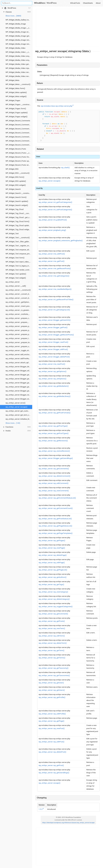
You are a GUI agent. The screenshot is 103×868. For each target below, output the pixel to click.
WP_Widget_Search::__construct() (19, 193)
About (98, 3)
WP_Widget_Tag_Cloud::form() (17, 221)
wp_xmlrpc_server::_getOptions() (18, 302)
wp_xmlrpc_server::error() (15, 403)
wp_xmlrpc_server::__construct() (18, 290)
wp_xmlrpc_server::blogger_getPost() (19, 375)
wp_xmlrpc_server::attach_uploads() (19, 363)
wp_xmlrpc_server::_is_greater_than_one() (19, 310)
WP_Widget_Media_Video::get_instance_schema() (19, 64)
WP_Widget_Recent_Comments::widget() (19, 145)
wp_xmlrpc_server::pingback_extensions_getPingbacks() (61, 241)
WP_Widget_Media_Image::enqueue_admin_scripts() (19, 32)
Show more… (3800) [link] (13, 16)
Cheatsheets (88, 3)
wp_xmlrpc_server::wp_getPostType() (53, 426)
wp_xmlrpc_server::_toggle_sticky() (19, 350)
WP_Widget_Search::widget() (17, 205)
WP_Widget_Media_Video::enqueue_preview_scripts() (19, 60)
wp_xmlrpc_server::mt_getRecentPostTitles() (56, 300)
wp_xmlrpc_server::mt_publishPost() (53, 220)
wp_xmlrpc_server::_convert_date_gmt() (19, 298)
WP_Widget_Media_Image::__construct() (19, 28)
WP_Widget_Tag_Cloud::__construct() (19, 213)
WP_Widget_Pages (13, 100)
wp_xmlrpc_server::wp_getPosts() (52, 621)
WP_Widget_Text (12, 234)
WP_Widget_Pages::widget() (16, 117)
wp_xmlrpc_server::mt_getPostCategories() (55, 202)
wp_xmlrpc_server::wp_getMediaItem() (54, 386)
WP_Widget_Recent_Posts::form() (19, 157)
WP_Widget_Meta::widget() (16, 96)
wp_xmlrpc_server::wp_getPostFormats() (55, 413)
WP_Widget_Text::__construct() (18, 238)
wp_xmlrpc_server (13, 282)
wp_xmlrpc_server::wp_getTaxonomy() (54, 668)
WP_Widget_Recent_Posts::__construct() (19, 153)
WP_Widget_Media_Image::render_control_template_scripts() (19, 40)
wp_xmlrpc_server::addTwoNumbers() (19, 359)
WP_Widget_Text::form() (15, 258)
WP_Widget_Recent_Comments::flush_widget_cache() (19, 129)
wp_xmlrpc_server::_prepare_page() (19, 326)
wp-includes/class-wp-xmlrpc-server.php (57, 106)
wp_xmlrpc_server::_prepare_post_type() (19, 334)
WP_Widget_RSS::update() (16, 181)
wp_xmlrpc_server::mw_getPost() (52, 261)
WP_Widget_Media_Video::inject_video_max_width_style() (19, 68)
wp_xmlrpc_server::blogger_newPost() (19, 395)
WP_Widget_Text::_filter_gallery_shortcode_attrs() (19, 242)
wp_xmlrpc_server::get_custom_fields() (19, 411)
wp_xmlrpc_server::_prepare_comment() (19, 318)
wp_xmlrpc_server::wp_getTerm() (51, 650)
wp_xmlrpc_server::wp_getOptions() (53, 371)
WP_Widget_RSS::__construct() (18, 173)
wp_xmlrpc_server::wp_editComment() (54, 483)
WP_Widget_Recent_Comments (18, 121)
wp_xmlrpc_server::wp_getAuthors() (53, 577)
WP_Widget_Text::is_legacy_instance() (19, 266)
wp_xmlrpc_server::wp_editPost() (51, 742)
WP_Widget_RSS (12, 169)
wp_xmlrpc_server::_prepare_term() (19, 342)
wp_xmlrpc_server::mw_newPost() (52, 364)
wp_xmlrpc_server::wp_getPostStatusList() (55, 519)
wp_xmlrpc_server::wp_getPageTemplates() (56, 533)
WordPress (52, 3)
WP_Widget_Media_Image (16, 24)
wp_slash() (65, 168)
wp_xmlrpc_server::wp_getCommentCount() (56, 508)
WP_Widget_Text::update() (16, 274)
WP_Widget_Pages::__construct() (18, 105)
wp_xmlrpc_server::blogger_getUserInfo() (19, 387)
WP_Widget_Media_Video (15, 48)
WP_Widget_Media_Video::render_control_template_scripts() (19, 72)
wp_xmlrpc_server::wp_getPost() (51, 765)
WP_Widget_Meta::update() (16, 92)
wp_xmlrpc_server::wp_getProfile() (52, 697)
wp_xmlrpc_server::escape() (16, 407)
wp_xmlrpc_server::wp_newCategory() (53, 592)
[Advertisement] (68, 28)
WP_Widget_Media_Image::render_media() (19, 44)
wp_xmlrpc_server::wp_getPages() (52, 541)
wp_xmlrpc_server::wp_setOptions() (53, 379)
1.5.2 (41, 809)
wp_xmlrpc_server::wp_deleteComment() (55, 476)
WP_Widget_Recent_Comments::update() (19, 141)
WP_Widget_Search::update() (17, 201)
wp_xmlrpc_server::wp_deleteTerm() (53, 643)
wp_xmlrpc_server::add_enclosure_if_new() (19, 354)
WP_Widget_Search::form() (16, 197)
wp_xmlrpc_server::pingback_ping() (52, 230)
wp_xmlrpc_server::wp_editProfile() (52, 714)
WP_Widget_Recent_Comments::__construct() (19, 125)
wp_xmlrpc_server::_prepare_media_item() (19, 322)
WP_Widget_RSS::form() (15, 177)
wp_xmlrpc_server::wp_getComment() (53, 614)
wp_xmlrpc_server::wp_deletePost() (52, 752)
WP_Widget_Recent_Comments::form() (19, 133)
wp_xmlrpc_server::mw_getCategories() (54, 276)
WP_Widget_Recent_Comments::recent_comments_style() (19, 137)
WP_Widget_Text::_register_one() (18, 246)
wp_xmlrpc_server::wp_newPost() (52, 728)
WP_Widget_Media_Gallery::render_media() (19, 20)
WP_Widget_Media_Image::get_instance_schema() (19, 36)
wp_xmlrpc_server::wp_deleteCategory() (54, 599)
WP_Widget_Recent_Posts (16, 149)
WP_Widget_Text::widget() (16, 278)
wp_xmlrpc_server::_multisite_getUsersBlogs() (19, 314)
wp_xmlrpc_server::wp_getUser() (51, 683)
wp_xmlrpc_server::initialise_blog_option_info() (19, 419)
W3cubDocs (40, 3)
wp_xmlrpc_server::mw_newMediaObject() (55, 289)
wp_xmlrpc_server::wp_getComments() (54, 469)
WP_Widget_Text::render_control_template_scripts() (19, 270)
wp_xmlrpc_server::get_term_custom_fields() (19, 415)
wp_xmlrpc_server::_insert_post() (18, 306)
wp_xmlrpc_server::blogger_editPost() (19, 371)
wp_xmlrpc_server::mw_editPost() (52, 254)
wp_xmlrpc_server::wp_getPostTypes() (54, 433)
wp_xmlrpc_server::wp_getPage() (51, 721)
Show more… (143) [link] (13, 423)
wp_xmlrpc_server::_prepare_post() (19, 330)
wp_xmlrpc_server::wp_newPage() (52, 548)
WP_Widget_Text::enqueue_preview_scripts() (19, 254)
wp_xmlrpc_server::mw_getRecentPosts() (55, 268)
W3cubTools (75, 3)
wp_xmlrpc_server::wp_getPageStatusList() (55, 526)
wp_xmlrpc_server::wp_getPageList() (53, 570)
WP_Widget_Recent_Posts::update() (19, 161)
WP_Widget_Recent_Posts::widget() (19, 165)
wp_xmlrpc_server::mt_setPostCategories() (55, 210)
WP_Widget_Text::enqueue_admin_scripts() (19, 250)
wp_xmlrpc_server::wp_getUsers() (52, 690)
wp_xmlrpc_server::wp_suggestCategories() (56, 607)
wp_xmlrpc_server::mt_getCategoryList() (54, 310)
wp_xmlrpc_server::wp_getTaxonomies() (54, 675)
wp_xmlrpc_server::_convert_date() (19, 294)
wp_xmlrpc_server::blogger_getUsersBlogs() (19, 391)
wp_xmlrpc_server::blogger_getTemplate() (19, 383)
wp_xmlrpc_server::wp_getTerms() (52, 658)
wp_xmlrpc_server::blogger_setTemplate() (19, 399)
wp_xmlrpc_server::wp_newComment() (54, 491)
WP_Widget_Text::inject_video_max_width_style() (19, 262)
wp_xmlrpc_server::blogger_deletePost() (19, 367)
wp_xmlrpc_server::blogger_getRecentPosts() (19, 379)
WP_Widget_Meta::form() (15, 88)
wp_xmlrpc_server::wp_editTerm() (52, 636)
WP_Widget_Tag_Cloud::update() (18, 225)
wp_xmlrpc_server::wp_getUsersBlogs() (54, 773)
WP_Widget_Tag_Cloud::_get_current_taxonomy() (19, 217)
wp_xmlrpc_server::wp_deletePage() (53, 555)
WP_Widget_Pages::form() (16, 109)
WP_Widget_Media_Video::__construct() (19, 52)
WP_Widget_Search (13, 189)
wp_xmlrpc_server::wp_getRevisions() (53, 441)
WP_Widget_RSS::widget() (16, 185)
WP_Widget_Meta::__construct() (18, 84)
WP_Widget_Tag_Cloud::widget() (18, 229)
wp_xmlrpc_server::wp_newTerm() (52, 628)
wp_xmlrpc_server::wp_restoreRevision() (54, 451)
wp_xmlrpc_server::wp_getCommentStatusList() (57, 498)
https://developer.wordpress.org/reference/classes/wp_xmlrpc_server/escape (68, 823)
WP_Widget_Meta (12, 80)
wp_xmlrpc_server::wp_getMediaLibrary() (55, 396)
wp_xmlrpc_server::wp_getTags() (51, 584)
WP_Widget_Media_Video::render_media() (19, 76)
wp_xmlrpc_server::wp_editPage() (52, 563)
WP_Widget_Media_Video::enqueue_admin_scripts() (19, 56)
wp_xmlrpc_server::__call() (16, 286)
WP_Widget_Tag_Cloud (14, 209)
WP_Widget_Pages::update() (17, 113)
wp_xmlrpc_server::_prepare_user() (19, 346)
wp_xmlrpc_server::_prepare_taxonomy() (19, 338)
